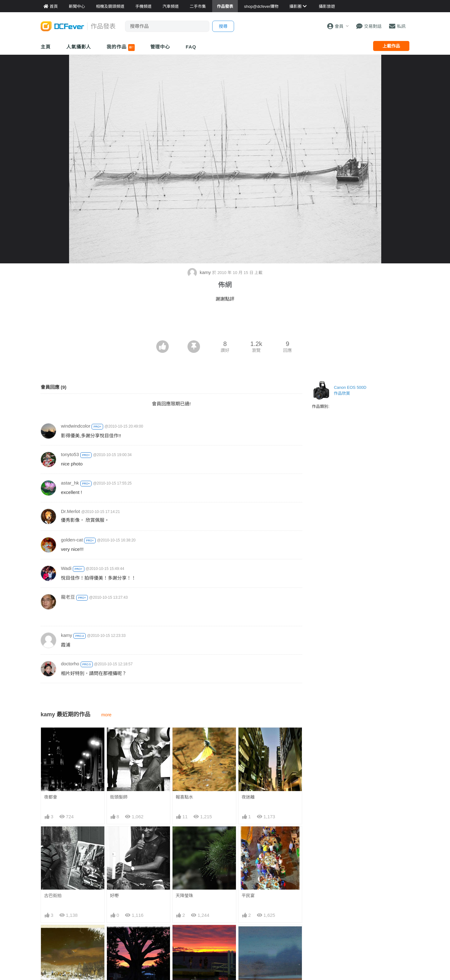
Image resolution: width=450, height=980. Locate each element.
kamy (200, 272)
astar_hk (70, 483)
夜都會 (51, 797)
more (106, 715)
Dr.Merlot (70, 511)
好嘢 (114, 896)
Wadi (66, 568)
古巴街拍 (53, 896)
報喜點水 (184, 797)
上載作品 (391, 46)
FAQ (191, 47)
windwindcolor (76, 426)
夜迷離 (248, 797)
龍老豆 (68, 597)
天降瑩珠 (184, 896)
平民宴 (248, 896)
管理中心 (160, 47)
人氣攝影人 (79, 47)
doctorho (70, 664)
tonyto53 (70, 454)
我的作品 (120, 48)
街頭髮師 (119, 797)
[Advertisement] (225, 323)
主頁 (46, 47)
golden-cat (72, 540)
